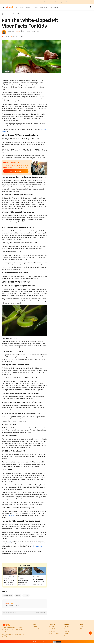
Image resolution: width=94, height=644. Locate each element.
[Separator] (91, 633)
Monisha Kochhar (17, 33)
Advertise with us (37, 630)
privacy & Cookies (85, 630)
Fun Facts (28, 7)
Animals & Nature (37, 578)
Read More (70, 2)
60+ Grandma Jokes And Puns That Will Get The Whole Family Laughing (43, 2)
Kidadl (3, 14)
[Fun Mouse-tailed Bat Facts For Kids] (39, 572)
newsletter (52, 632)
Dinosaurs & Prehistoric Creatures (10, 578)
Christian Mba (19, 32)
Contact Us (36, 627)
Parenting (35, 7)
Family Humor (44, 7)
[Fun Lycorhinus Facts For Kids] (25, 572)
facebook (67, 627)
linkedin (66, 634)
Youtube (66, 637)
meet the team (53, 630)
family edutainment (54, 634)
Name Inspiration (54, 7)
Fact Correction (42, 613)
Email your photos (13, 172)
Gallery (7, 72)
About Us (51, 627)
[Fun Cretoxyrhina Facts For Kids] (10, 572)
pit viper (11, 516)
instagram (66, 632)
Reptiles (18, 596)
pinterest (66, 630)
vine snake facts (38, 547)
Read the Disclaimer (11, 613)
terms (82, 627)
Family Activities (19, 7)
